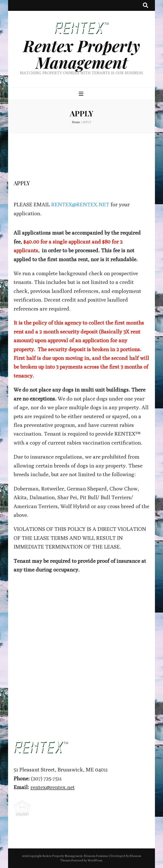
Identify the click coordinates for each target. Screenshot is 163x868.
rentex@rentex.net (53, 787)
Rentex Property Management (82, 54)
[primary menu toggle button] (82, 94)
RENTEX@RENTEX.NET (80, 204)
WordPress (95, 860)
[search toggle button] (145, 5)
